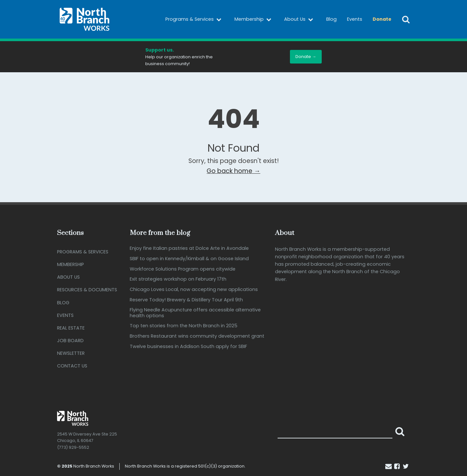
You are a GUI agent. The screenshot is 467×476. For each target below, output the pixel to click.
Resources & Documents (87, 290)
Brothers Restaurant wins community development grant (197, 336)
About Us (300, 19)
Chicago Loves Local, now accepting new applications (194, 290)
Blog (331, 19)
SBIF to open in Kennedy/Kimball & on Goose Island (189, 259)
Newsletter (71, 353)
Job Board (70, 341)
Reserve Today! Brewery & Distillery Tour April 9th (186, 300)
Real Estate (71, 328)
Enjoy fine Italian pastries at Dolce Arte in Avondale (189, 248)
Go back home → (233, 171)
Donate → (306, 57)
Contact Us (72, 366)
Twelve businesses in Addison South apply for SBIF (188, 347)
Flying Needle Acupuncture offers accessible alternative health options (195, 313)
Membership (254, 19)
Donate (382, 19)
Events (355, 19)
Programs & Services (195, 19)
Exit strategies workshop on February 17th (178, 279)
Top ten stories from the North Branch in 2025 (184, 326)
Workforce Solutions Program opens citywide (183, 269)
